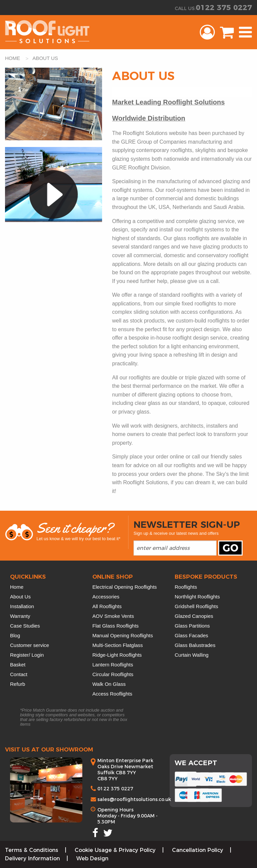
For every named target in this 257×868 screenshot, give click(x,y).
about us (45, 58)
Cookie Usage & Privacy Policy (115, 850)
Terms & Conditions (32, 850)
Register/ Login (27, 655)
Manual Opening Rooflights (123, 635)
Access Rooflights (112, 694)
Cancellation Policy (198, 850)
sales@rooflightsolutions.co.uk (134, 799)
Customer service (30, 645)
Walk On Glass (109, 684)
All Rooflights (107, 606)
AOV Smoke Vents (113, 616)
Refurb (18, 684)
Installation (22, 606)
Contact (19, 674)
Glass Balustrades (195, 645)
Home (17, 587)
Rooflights (186, 587)
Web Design (92, 858)
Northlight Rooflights (197, 597)
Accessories (106, 597)
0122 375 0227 (224, 8)
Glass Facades (191, 635)
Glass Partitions (192, 626)
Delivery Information (32, 858)
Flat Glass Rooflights (115, 626)
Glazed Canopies (194, 616)
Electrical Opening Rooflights (125, 587)
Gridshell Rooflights (196, 606)
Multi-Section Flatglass (118, 645)
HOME (13, 58)
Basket (18, 665)
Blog (15, 635)
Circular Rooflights (113, 674)
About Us (20, 597)
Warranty (20, 616)
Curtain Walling (192, 655)
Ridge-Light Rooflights (117, 655)
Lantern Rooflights (113, 665)
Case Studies (25, 626)
